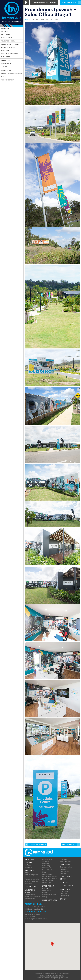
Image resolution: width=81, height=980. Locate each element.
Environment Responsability (12, 74)
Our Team (28, 865)
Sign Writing (46, 866)
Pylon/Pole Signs (48, 874)
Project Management (31, 875)
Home (27, 19)
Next (68, 845)
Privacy (43, 976)
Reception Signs (30, 899)
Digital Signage (65, 896)
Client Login (6, 63)
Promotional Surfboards (50, 878)
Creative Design (30, 894)
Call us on (44, 2)
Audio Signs (6, 57)
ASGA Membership (7, 80)
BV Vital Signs (6, 38)
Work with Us (6, 71)
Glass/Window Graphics (50, 876)
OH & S (3, 77)
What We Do (6, 35)
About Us (5, 31)
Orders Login (64, 891)
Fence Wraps (46, 890)
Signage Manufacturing (32, 879)
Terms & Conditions (52, 976)
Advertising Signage (9, 41)
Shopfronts (46, 861)
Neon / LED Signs (66, 861)
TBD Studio (64, 978)
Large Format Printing (10, 44)
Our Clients (28, 867)
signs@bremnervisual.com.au (38, 919)
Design (27, 873)
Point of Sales (47, 868)
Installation (28, 877)
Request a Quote (8, 60)
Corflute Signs (47, 883)
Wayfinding (46, 864)
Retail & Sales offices (10, 54)
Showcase (5, 28)
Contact (5, 66)
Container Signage (48, 881)
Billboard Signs (47, 859)
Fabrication (6, 51)
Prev (38, 845)
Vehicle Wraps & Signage (32, 897)
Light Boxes (64, 859)
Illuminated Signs (8, 47)
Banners (45, 893)
